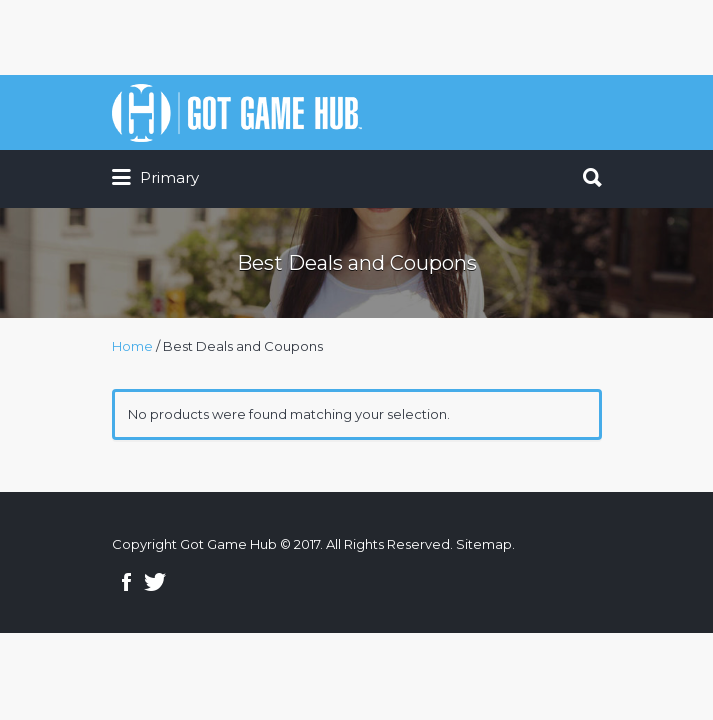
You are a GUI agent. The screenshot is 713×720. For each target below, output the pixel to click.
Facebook (126, 582)
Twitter (155, 582)
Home (132, 346)
